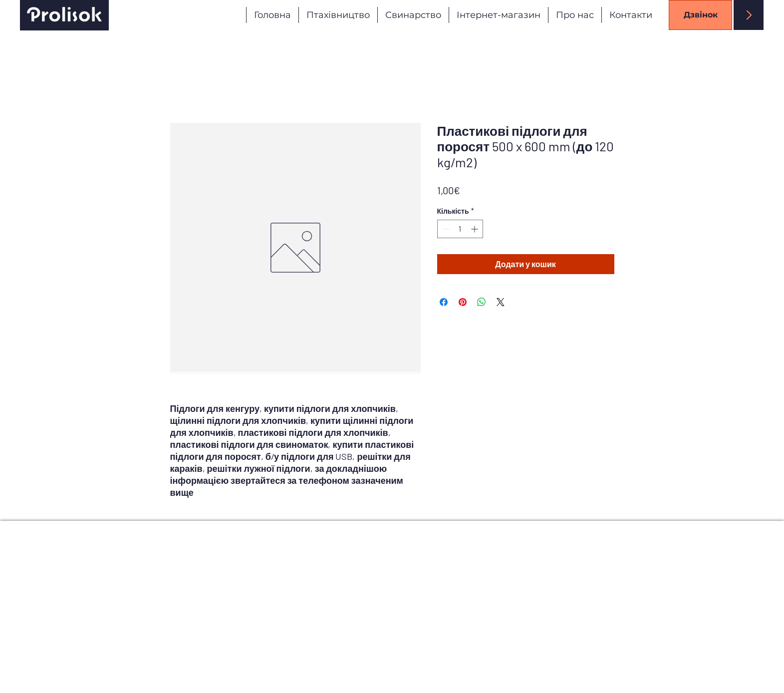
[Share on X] (501, 302)
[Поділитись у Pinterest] (463, 302)
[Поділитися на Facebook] (444, 302)
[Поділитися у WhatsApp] (482, 302)
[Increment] (475, 229)
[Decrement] (445, 229)
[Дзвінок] (700, 15)
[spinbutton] (460, 229)
